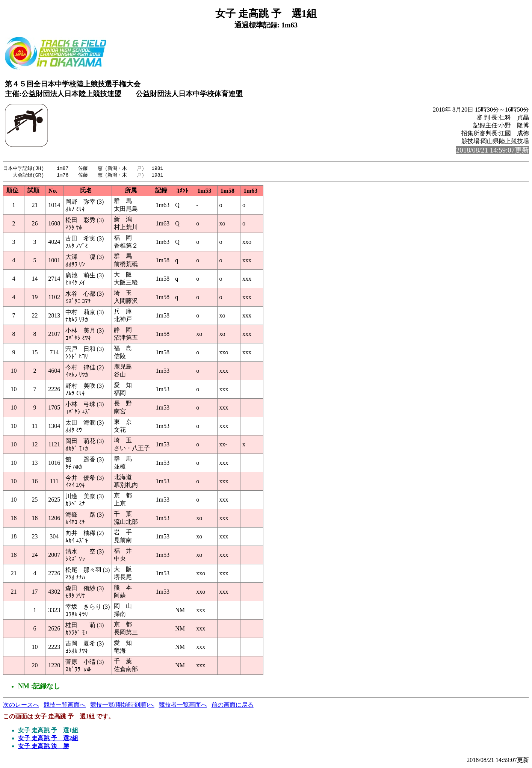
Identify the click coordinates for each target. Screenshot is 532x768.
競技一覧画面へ (65, 705)
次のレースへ (21, 705)
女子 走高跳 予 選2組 (48, 739)
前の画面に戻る (233, 705)
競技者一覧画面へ (183, 705)
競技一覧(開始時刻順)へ (122, 705)
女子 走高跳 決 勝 (44, 747)
